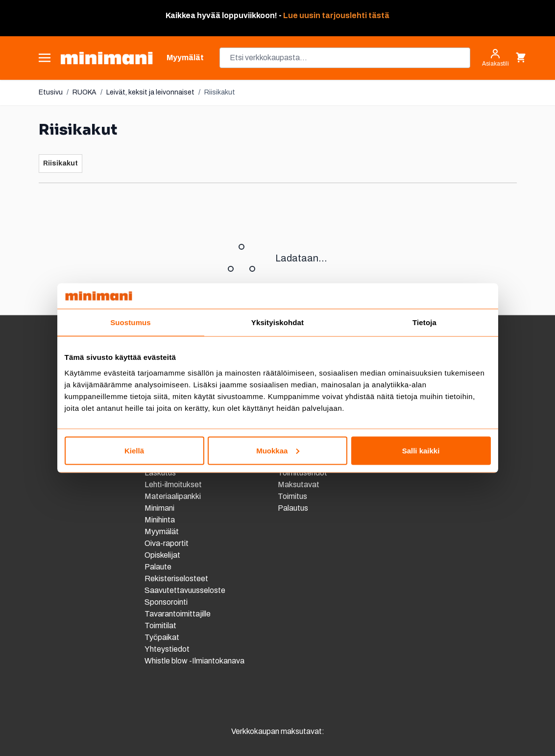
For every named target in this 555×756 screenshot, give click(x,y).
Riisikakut (220, 92)
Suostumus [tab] (131, 322)
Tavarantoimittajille (178, 614)
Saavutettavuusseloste (185, 590)
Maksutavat (299, 484)
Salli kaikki (421, 450)
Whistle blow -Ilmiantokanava (194, 661)
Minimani (159, 508)
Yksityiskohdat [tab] (277, 322)
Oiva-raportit (167, 543)
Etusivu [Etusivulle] (51, 92)
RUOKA (84, 92)
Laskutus (160, 473)
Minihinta (160, 520)
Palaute (158, 567)
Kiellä (134, 450)
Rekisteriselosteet (176, 579)
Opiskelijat (162, 555)
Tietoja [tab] (424, 322)
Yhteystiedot (167, 649)
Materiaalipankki (173, 496)
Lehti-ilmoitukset (173, 484)
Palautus (293, 508)
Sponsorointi (166, 602)
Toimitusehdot (302, 473)
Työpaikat (162, 637)
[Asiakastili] (495, 58)
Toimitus (292, 496)
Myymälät (162, 532)
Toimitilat (160, 626)
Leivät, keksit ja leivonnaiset (150, 92)
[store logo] (107, 58)
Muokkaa (278, 450)
